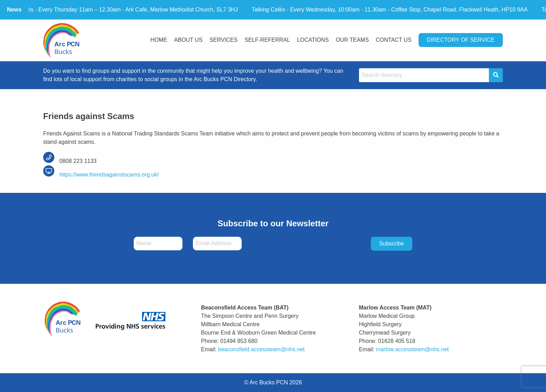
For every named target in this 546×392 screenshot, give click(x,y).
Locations (313, 40)
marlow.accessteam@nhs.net (412, 349)
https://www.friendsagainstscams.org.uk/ (101, 175)
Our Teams (352, 40)
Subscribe (392, 244)
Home (159, 40)
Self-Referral (267, 40)
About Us (188, 40)
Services (224, 40)
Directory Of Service (461, 40)
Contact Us (394, 40)
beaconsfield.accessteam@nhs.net (261, 349)
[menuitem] (159, 41)
